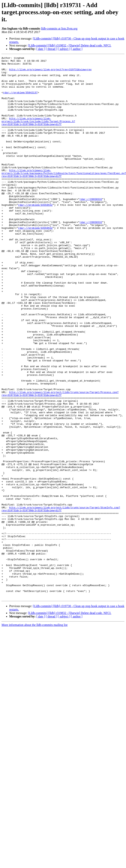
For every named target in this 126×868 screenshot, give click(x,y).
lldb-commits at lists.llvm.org (59, 29)
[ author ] (77, 49)
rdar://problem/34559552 (35, 235)
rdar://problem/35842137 (20, 100)
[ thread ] (51, 49)
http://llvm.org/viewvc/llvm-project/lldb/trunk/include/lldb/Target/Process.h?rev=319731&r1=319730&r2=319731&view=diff (38, 134)
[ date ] (41, 49)
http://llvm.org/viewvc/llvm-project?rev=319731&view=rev (50, 72)
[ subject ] (64, 49)
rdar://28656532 (91, 228)
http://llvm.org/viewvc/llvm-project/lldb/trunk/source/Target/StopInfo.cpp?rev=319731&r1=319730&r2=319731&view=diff (61, 600)
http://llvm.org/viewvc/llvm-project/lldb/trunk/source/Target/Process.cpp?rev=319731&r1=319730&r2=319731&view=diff (60, 461)
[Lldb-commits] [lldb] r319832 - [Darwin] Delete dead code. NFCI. (70, 45)
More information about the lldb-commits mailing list (35, 733)
